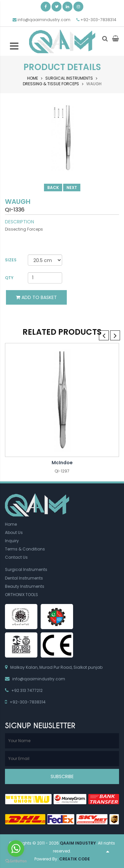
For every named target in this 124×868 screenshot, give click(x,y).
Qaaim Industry (78, 843)
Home (33, 78)
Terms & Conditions (25, 549)
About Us (14, 532)
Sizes (11, 260)
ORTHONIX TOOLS (21, 595)
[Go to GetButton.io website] (16, 861)
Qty (9, 278)
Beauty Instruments (25, 586)
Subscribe (62, 776)
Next (72, 188)
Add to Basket (36, 297)
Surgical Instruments (69, 78)
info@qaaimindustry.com (44, 20)
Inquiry (12, 541)
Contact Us (16, 557)
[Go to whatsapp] (16, 849)
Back (53, 188)
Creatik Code (75, 859)
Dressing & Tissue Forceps (51, 84)
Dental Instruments (24, 578)
